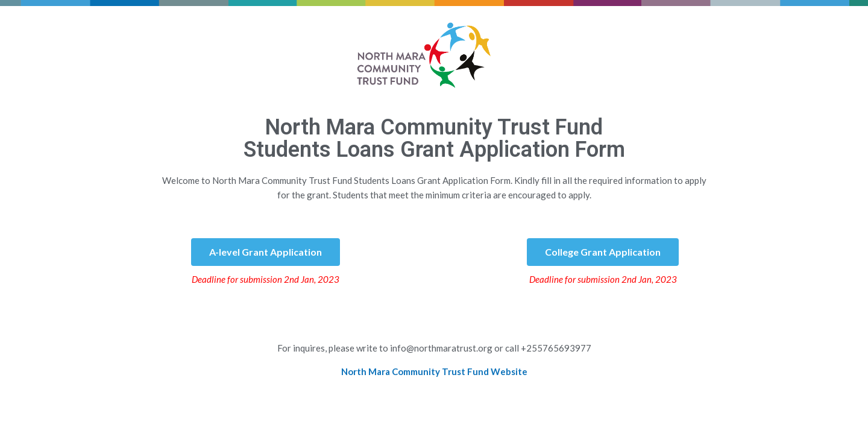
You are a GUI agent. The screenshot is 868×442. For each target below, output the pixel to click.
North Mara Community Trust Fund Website (434, 371)
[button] (266, 252)
